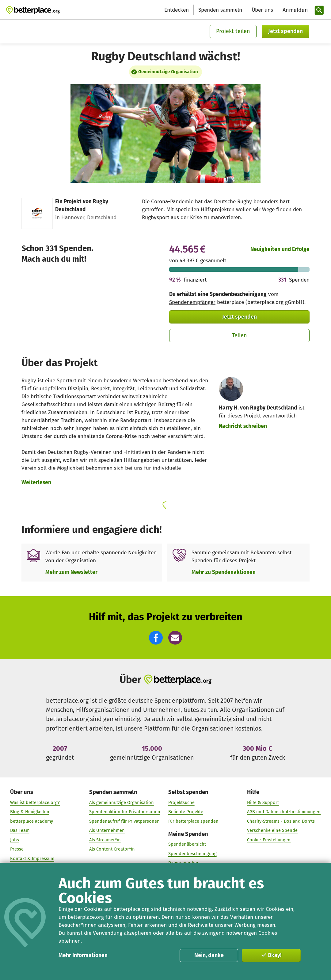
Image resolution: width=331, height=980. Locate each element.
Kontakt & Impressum (32, 858)
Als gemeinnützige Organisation (122, 802)
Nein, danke (209, 955)
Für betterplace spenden (193, 821)
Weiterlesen (36, 483)
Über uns (262, 10)
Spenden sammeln (220, 10)
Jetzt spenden (285, 31)
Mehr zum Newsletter (71, 572)
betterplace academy (32, 821)
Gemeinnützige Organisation (168, 72)
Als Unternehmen (107, 830)
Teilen (240, 335)
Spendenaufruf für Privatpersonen (124, 821)
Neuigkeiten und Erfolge (280, 249)
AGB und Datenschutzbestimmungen (284, 812)
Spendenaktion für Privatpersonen (125, 812)
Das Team (20, 830)
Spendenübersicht (187, 844)
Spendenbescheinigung (192, 853)
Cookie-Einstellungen (269, 840)
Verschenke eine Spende (272, 830)
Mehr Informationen (83, 955)
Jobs (15, 840)
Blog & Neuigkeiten (30, 812)
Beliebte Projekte (186, 812)
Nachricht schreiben (243, 426)
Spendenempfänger (192, 302)
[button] (156, 638)
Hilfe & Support (263, 802)
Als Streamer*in (105, 840)
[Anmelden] (295, 10)
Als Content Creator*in (112, 849)
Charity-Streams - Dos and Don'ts (281, 821)
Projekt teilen (233, 31)
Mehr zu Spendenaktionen (224, 572)
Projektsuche (181, 802)
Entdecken (177, 10)
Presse (17, 849)
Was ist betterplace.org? (35, 802)
